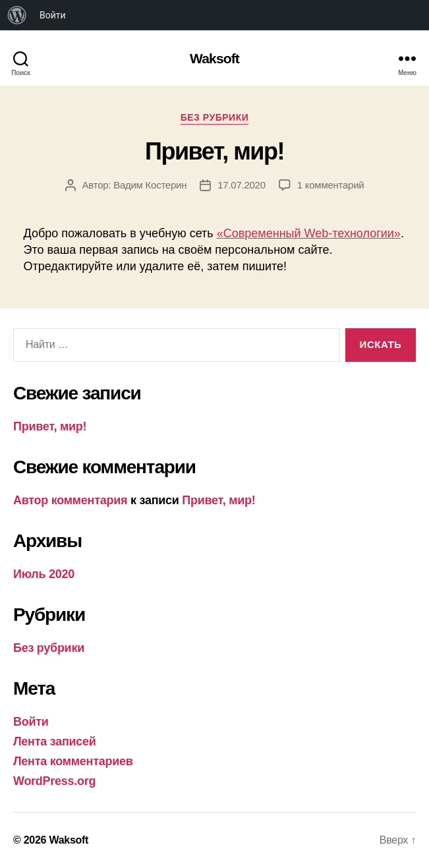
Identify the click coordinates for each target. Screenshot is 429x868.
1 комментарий (331, 185)
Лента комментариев (73, 761)
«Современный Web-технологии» (309, 233)
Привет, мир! (214, 151)
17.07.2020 (242, 185)
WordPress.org (54, 781)
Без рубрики (215, 117)
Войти (53, 15)
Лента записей (55, 741)
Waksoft (214, 58)
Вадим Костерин (150, 185)
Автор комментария (70, 500)
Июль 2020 (44, 574)
